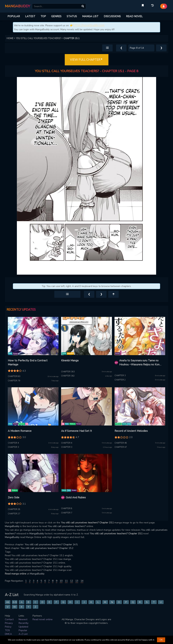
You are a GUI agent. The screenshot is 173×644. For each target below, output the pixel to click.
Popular (23, 630)
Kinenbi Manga (70, 361)
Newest (23, 619)
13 (77, 581)
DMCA (8, 634)
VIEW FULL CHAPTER (87, 60)
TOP (43, 16)
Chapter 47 (121, 447)
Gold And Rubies (76, 497)
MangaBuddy (12, 526)
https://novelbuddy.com (89, 25)
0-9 (15, 602)
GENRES (56, 16)
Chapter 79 (14, 381)
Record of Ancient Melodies (131, 431)
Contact (9, 619)
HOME (11, 38)
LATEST (30, 16)
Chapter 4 (13, 443)
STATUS (72, 16)
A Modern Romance (20, 431)
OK (161, 640)
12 (72, 581)
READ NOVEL (134, 16)
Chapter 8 (67, 509)
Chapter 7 (67, 513)
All (8, 602)
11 (66, 581)
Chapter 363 (68, 372)
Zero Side (14, 497)
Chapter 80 (14, 376)
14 (82, 581)
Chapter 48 (121, 443)
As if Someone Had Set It (76, 431)
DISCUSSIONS (112, 16)
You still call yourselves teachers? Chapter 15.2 (47, 548)
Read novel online (43, 619)
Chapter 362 (68, 376)
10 (61, 581)
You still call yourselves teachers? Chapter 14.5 (51, 544)
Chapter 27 (14, 514)
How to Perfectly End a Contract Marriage (28, 362)
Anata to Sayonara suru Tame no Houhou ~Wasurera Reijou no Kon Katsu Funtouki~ (139, 363)
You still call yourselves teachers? (67, 526)
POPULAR (14, 16)
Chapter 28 (14, 509)
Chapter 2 (120, 380)
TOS (7, 630)
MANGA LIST (90, 16)
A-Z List (23, 634)
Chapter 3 (120, 376)
